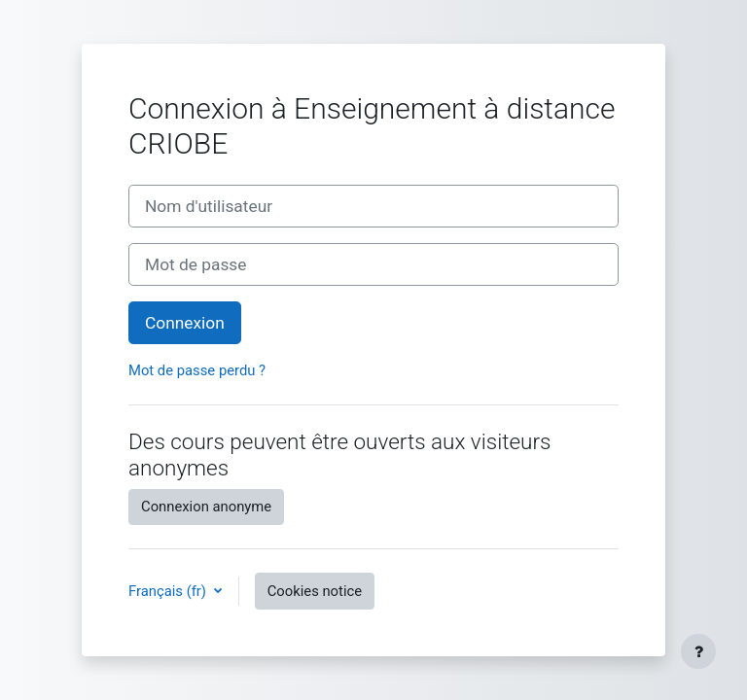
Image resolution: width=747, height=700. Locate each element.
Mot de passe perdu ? (197, 370)
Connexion (185, 323)
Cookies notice (315, 591)
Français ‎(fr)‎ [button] (169, 591)
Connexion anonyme (206, 507)
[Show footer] (698, 651)
